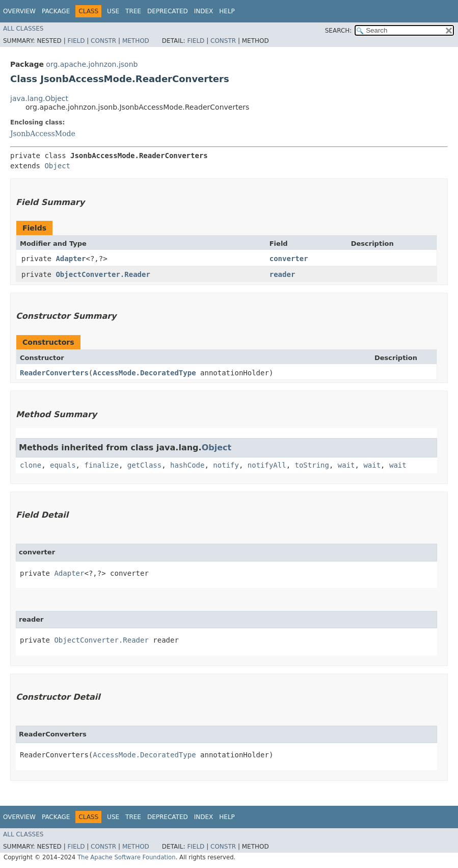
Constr (103, 41)
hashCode (187, 465)
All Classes (23, 29)
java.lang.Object (39, 98)
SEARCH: (339, 31)
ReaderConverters (54, 373)
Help (227, 11)
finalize (101, 465)
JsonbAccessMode (43, 134)
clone (31, 465)
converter (289, 259)
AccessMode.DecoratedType (144, 373)
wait (346, 465)
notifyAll (267, 465)
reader (282, 274)
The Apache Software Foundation (127, 857)
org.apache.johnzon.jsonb (92, 64)
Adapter (71, 259)
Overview (19, 11)
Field (76, 41)
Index (204, 11)
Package (56, 11)
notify (226, 465)
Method (136, 41)
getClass (144, 465)
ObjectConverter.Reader (103, 274)
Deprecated (168, 11)
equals (63, 465)
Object (57, 166)
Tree (133, 11)
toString (312, 465)
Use (113, 11)
